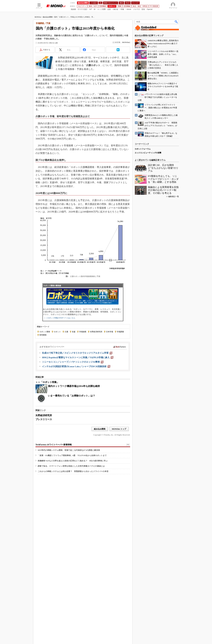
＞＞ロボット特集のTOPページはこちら (59, 356)
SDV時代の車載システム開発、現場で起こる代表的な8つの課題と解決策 (69, 499)
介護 (66, 370)
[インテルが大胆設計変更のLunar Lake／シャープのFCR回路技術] (76, 404)
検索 (176, 60)
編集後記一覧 (174, 540)
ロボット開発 (45, 370)
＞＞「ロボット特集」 (47, 420)
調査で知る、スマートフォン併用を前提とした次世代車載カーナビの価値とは (71, 515)
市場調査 (120, 370)
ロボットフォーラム (143, 492)
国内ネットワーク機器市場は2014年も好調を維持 (74, 424)
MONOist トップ (119, 467)
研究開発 (43, 373)
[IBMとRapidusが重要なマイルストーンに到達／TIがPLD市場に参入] (78, 395)
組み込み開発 (48, 55)
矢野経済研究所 (96, 370)
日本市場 (110, 370)
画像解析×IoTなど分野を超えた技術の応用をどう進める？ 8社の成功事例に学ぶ (73, 510)
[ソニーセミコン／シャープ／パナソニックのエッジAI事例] (73, 400)
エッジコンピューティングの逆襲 (148, 496)
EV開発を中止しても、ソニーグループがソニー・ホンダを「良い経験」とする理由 (163, 523)
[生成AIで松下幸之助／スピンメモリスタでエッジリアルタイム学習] (77, 391)
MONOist (38, 55)
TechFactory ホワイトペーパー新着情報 (54, 494)
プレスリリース (44, 457)
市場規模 (83, 370)
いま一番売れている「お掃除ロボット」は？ (72, 434)
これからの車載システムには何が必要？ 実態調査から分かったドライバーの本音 (73, 520)
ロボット (57, 370)
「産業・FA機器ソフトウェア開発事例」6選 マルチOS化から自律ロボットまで (72, 505)
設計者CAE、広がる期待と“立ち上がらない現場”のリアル (163, 511)
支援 (74, 370)
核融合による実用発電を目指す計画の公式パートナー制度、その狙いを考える (163, 534)
